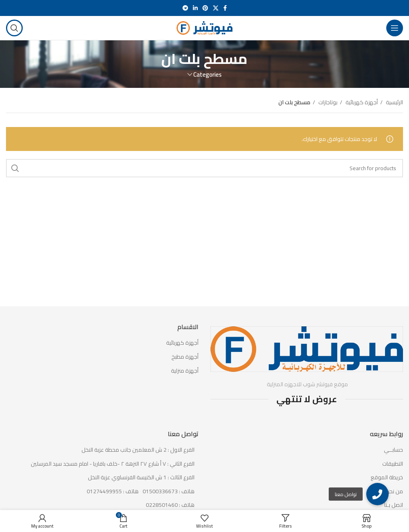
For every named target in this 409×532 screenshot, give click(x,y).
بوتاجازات (327, 102)
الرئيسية (394, 102)
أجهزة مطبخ (185, 357)
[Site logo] (204, 28)
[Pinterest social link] (205, 8)
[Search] (14, 28)
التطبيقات (393, 464)
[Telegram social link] (185, 8)
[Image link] (307, 349)
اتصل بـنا (394, 505)
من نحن (394, 492)
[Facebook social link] (225, 8)
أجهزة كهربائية (361, 102)
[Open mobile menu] (395, 28)
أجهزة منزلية (185, 371)
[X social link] (216, 8)
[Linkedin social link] (195, 8)
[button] (377, 494)
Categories (207, 74)
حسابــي (393, 450)
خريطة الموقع (387, 478)
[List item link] (102, 492)
